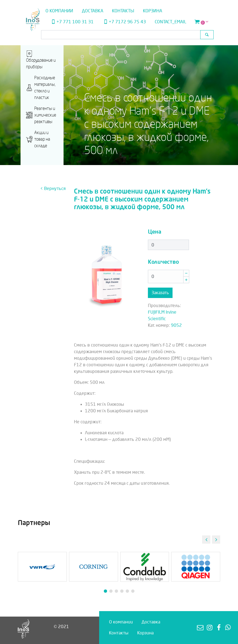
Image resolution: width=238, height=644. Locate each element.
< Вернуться (53, 188)
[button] (216, 540)
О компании (59, 11)
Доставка (93, 11)
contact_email (170, 22)
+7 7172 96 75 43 (124, 22)
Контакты (123, 11)
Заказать (160, 293)
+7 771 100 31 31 (72, 22)
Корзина (153, 11)
